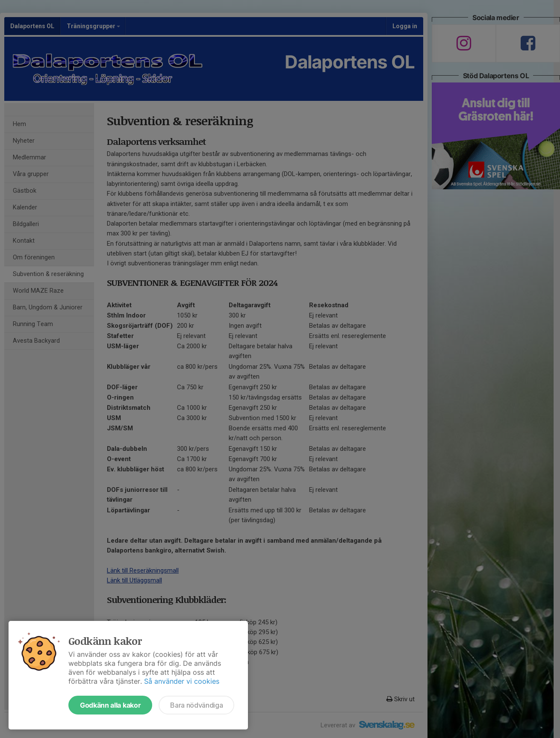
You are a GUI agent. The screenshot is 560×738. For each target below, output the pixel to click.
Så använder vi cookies (182, 681)
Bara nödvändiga (196, 705)
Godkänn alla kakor (110, 705)
